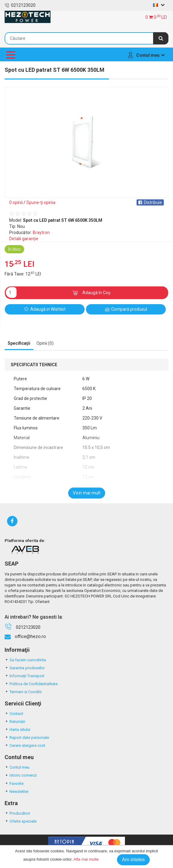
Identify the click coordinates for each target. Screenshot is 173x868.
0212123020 (20, 5)
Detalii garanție (24, 239)
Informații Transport (24, 676)
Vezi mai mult (87, 493)
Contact (14, 714)
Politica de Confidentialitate (31, 684)
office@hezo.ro (30, 636)
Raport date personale (27, 737)
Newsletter (17, 791)
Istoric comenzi (21, 775)
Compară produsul (126, 309)
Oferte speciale (21, 821)
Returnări (15, 722)
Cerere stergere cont (25, 745)
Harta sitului (17, 730)
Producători (17, 813)
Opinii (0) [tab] (45, 343)
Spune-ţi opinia (41, 202)
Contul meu (17, 767)
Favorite (14, 784)
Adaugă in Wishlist (45, 309)
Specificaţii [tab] (19, 343)
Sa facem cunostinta (25, 660)
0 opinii (16, 202)
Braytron (41, 232)
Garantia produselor (25, 668)
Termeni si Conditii (23, 692)
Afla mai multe (86, 859)
